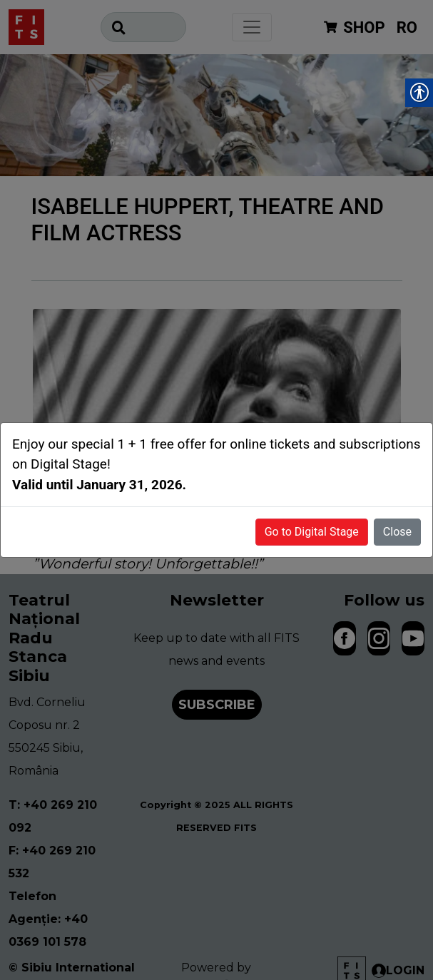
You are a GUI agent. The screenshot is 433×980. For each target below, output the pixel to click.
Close (397, 532)
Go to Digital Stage (312, 532)
